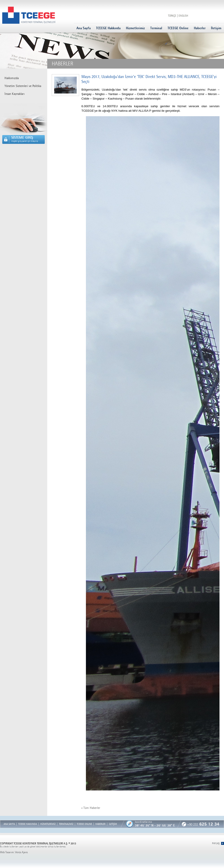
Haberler (200, 28)
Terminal (156, 28)
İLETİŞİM (113, 824)
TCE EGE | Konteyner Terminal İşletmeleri (29, 15)
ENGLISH (183, 16)
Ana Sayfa (84, 28)
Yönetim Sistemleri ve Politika (23, 86)
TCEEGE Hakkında (108, 28)
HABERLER (100, 824)
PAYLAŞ (216, 843)
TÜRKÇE (172, 16)
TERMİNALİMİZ (66, 824)
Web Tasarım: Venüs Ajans (14, 852)
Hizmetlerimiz (135, 28)
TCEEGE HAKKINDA (28, 824)
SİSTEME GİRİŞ (28, 139)
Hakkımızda (12, 78)
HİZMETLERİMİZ (48, 824)
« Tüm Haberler (91, 808)
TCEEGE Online (178, 28)
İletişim (216, 28)
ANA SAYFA (9, 824)
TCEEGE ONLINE (84, 824)
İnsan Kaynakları (15, 94)
